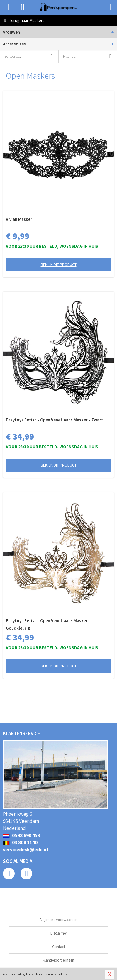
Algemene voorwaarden (58, 920)
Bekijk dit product (59, 265)
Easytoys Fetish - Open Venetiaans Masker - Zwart (55, 420)
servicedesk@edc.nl (26, 850)
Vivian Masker (19, 219)
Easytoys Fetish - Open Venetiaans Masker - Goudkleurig (48, 624)
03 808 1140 (20, 842)
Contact (59, 947)
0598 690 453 (22, 835)
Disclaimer (59, 933)
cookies (62, 974)
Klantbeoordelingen (58, 960)
